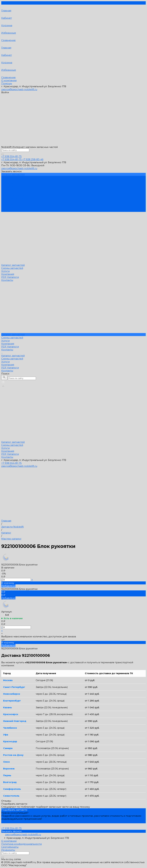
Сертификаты (10, 847)
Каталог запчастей (13, 195)
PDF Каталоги (10, 207)
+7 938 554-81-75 (11, 463)
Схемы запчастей (12, 198)
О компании (9, 80)
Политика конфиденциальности (21, 844)
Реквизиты (8, 850)
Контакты (7, 210)
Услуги (5, 201)
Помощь (7, 83)
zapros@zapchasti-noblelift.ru (19, 89)
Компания (8, 204)
